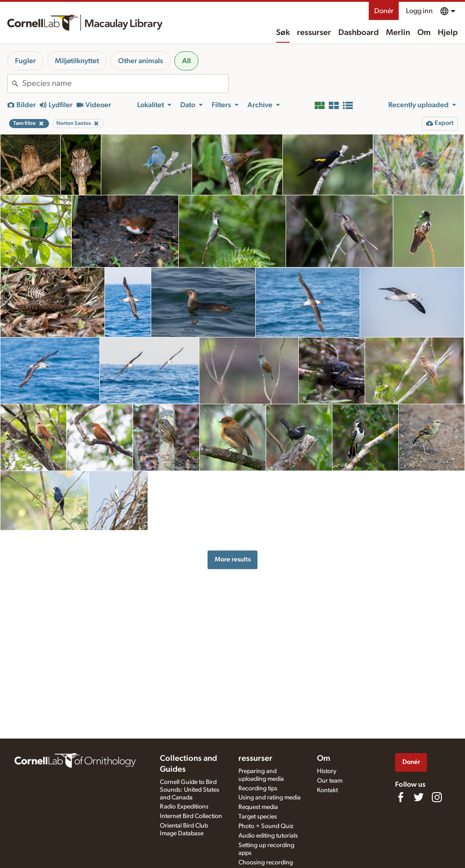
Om (424, 33)
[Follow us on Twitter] (419, 797)
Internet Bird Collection (191, 816)
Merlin (398, 33)
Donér (384, 11)
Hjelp (448, 33)
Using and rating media (270, 798)
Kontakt (327, 790)
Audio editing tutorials (268, 836)
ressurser (314, 33)
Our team (330, 781)
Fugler (25, 61)
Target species (258, 817)
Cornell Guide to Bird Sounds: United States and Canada (190, 790)
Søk (283, 33)
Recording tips (258, 789)
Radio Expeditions (184, 807)
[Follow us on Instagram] (437, 797)
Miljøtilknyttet (77, 61)
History (327, 771)
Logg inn (419, 11)
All (186, 61)
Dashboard (359, 33)
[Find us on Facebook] (401, 797)
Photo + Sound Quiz (266, 826)
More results (233, 559)
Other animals (141, 61)
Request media (258, 807)
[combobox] (125, 84)
